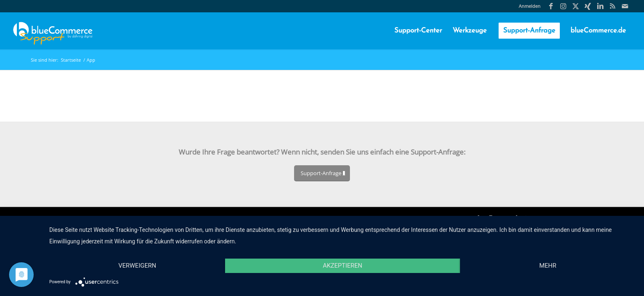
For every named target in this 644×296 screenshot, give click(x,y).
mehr (548, 266)
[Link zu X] (576, 6)
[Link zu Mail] (625, 6)
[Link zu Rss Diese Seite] (613, 6)
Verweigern (137, 266)
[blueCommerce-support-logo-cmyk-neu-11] (53, 31)
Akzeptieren (343, 266)
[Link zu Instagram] (563, 6)
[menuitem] (528, 6)
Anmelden (530, 6)
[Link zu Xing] (588, 6)
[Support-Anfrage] (322, 173)
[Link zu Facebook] (551, 6)
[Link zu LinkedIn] (600, 6)
